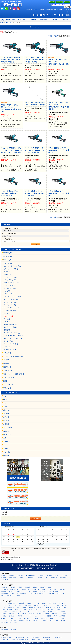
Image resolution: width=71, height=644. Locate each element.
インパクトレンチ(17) (11, 269)
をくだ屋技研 (63, 614)
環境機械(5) (7, 363)
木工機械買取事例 (20, 637)
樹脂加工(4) (7, 367)
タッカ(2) (7, 319)
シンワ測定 (35, 618)
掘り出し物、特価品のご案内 (20, 639)
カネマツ (16, 622)
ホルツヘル (13, 620)
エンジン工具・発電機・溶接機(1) (14, 356)
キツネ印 (50, 610)
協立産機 (58, 610)
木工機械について (47, 637)
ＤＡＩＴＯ (28, 616)
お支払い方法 (20, 575)
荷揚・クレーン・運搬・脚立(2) (14, 374)
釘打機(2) (7, 322)
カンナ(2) (7, 272)
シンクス (6, 421)
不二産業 (11, 614)
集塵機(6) (7, 330)
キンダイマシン (6, 612)
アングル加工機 (25, 589)
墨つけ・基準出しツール (8, 594)
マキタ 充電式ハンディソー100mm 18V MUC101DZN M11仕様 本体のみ (35, 60)
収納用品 (35, 591)
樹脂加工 (4, 591)
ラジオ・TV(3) (8, 341)
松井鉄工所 (7, 435)
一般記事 (33, 639)
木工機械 (12, 587)
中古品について (6, 639)
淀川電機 (47, 614)
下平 (55, 616)
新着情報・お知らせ (7, 637)
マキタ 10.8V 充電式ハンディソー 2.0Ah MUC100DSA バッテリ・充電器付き (35, 150)
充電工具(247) (8, 263)
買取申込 (14, 630)
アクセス (57, 575)
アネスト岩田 (8, 428)
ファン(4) (7, 347)
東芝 (44, 612)
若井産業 (54, 614)
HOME (3, 575)
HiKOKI (6, 400)
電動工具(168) (8, 260)
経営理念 (4, 578)
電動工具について (59, 637)
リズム (3, 607)
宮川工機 (32, 614)
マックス (6, 403)
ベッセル (19, 618)
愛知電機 (63, 620)
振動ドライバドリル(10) (12, 283)
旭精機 (24, 610)
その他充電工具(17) (10, 349)
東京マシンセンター (7, 610)
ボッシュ (6, 410)
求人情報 (65, 575)
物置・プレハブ (61, 594)
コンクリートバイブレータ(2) (13, 336)
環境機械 (63, 589)
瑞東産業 (11, 616)
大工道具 (11, 591)
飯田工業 (35, 620)
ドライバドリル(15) (10, 280)
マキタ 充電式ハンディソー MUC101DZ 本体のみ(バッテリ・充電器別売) (11, 193)
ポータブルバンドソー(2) (12, 333)
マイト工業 (7, 452)
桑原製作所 (11, 607)
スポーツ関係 (51, 594)
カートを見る (31, 578)
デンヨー (37, 612)
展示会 (29, 637)
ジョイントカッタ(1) (10, 302)
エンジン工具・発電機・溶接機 (10, 589)
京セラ (5, 407)
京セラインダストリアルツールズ (49, 620)
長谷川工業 (27, 618)
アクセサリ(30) (8, 384)
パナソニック (53, 603)
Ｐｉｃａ (17, 610)
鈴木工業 (6, 424)
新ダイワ (40, 607)
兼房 (5, 438)
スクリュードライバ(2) (11, 299)
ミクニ (42, 616)
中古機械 (20, 587)
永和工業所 (62, 616)
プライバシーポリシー (51, 578)
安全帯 (28, 591)
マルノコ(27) (8, 274)
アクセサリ (10, 596)
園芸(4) (6, 381)
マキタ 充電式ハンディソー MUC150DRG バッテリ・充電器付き (59, 193)
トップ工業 (10, 618)
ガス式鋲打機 (35, 589)
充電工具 (35, 587)
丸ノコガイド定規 (22, 594)
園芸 (3, 596)
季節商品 (18, 596)
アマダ (31, 610)
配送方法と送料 (30, 575)
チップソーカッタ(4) (10, 305)
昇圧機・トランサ (46, 589)
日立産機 (22, 603)
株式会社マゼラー (6, 622)
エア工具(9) (7, 353)
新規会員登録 (12, 578)
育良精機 (6, 414)
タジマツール (12, 605)
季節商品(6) (7, 388)
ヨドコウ (52, 618)
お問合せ (40, 578)
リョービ (37, 603)
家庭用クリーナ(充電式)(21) (13, 338)
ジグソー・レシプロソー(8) (13, 297)
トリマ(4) (7, 313)
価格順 (50, 36)
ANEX (3, 618)
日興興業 (4, 614)
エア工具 (50, 587)
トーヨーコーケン (46, 605)
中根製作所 (19, 616)
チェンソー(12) (9, 316)
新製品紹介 (36, 637)
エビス (36, 616)
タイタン (22, 612)
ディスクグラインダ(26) (12, 308)
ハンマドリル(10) (9, 286)
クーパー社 (4, 620)
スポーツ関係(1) (9, 377)
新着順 (56, 36)
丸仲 (5, 445)
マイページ (22, 578)
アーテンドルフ (8, 442)
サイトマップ (5, 580)
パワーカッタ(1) (9, 294)
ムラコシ (6, 431)
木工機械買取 (5, 630)
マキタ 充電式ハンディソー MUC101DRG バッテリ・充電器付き (59, 150)
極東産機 (49, 616)
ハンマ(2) (7, 291)
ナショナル (62, 603)
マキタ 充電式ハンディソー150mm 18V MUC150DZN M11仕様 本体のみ (11, 60)
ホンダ (28, 620)
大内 (36, 610)
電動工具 (28, 587)
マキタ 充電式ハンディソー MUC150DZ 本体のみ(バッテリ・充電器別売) (35, 193)
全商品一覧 (4, 587)
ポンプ (56, 589)
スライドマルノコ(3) (10, 277)
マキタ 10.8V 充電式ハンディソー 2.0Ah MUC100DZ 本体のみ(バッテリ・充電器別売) (11, 150)
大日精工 (6, 449)
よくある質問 (41, 575)
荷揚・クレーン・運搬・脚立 (37, 594)
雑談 (39, 639)
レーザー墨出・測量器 (54, 591)
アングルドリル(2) (10, 288)
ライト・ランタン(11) (11, 344)
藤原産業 (6, 417)
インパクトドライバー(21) (12, 266)
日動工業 (63, 612)
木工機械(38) (7, 253)
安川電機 (39, 614)
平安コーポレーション (60, 607)
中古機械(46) (7, 256)
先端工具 (43, 587)
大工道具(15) (7, 370)
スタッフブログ (47, 639)
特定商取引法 (63, 578)
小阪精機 (24, 607)
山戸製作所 (44, 618)
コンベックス (20, 591)
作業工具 (43, 591)
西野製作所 (7, 456)
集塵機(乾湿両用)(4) (10, 324)
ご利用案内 (11, 575)
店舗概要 (50, 575)
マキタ (5, 396)
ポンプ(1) (6, 360)
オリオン (43, 610)
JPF (20, 605)
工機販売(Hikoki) (12, 603)
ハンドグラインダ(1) (10, 311)
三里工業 (24, 614)
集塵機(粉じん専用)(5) (11, 327)
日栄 (57, 612)
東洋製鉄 (50, 612)
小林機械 (4, 616)
